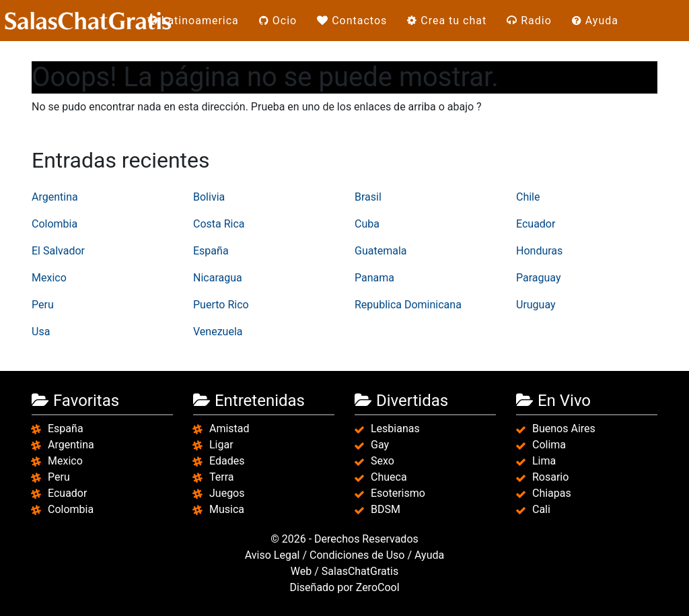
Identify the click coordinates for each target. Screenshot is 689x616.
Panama (374, 278)
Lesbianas (395, 429)
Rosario (550, 477)
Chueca (389, 477)
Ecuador (536, 224)
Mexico (49, 278)
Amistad (229, 429)
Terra (222, 477)
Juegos (227, 493)
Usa (41, 332)
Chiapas (552, 493)
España (211, 251)
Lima (544, 461)
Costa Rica (219, 224)
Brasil (368, 197)
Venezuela (218, 332)
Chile (528, 197)
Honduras (539, 251)
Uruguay (536, 305)
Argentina (55, 197)
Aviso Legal (273, 555)
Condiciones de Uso (357, 555)
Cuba (367, 224)
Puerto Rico (221, 305)
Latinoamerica (193, 21)
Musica (227, 509)
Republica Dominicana (408, 305)
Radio (529, 21)
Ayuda (595, 21)
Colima (549, 445)
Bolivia (209, 197)
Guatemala (380, 251)
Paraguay (538, 278)
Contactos (352, 21)
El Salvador (58, 251)
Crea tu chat (447, 21)
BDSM (386, 509)
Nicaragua (218, 278)
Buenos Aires (564, 429)
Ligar (221, 445)
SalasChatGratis (360, 571)
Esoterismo (398, 493)
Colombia (55, 224)
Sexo (383, 461)
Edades (227, 461)
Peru (43, 305)
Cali (541, 509)
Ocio (278, 21)
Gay (380, 445)
